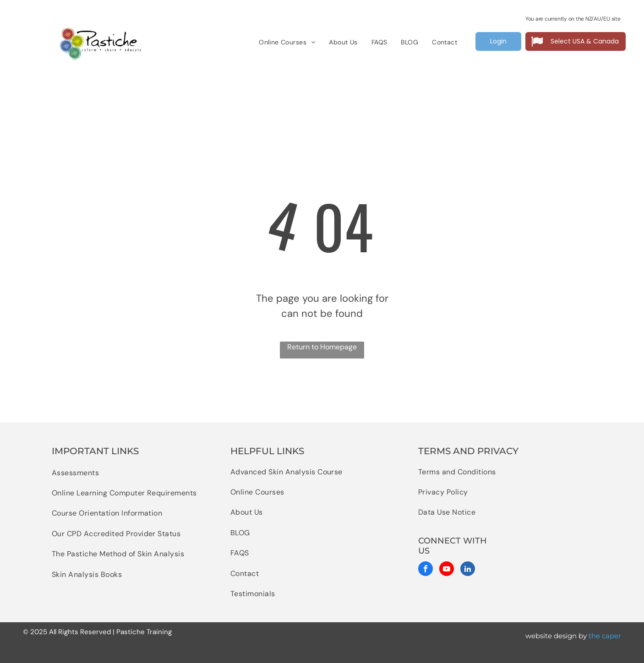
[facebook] (426, 570)
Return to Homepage (322, 347)
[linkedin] (468, 570)
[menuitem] (287, 42)
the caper (605, 636)
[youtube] (447, 570)
